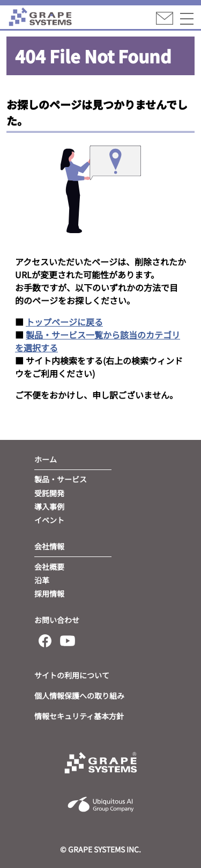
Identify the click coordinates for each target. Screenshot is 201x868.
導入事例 (49, 507)
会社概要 (49, 567)
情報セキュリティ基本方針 (79, 716)
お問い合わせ (57, 620)
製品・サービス (61, 479)
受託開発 (49, 493)
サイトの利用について (72, 675)
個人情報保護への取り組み (79, 696)
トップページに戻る (64, 322)
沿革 (42, 580)
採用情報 (49, 594)
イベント (49, 520)
